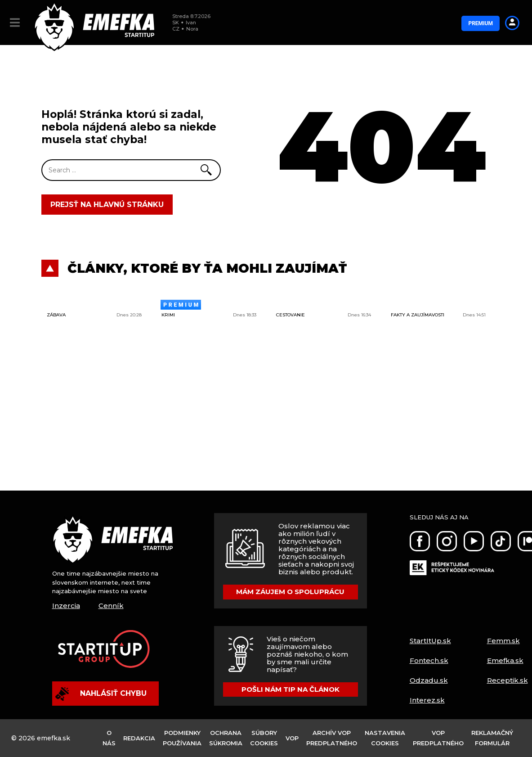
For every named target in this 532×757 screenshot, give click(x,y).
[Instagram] (447, 541)
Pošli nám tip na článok (291, 689)
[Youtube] (474, 541)
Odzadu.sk (429, 680)
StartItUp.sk (430, 641)
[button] (15, 23)
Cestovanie (291, 315)
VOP (292, 738)
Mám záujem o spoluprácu (290, 592)
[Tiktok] (501, 541)
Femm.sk (503, 641)
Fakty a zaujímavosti (418, 315)
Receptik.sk (507, 680)
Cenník (111, 606)
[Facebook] (420, 541)
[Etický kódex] (452, 562)
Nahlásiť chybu (101, 694)
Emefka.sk (505, 660)
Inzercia (66, 606)
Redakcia (139, 738)
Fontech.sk (429, 660)
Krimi (168, 315)
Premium (481, 23)
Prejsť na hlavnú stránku (107, 205)
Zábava (56, 315)
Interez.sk (427, 700)
